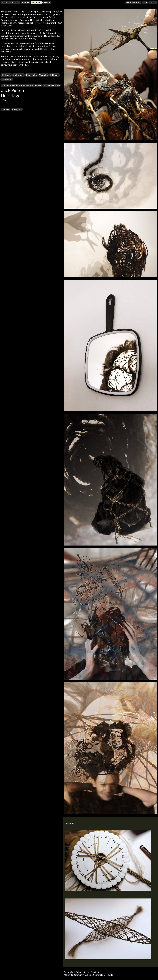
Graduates (37, 3)
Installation (7, 79)
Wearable (44, 75)
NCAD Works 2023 (11, 3)
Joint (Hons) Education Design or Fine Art (21, 85)
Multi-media (18, 75)
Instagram (17, 109)
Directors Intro (133, 3)
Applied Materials (52, 85)
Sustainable (32, 75)
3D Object (6, 75)
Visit (145, 3)
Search (153, 3)
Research (6, 105)
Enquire (6, 109)
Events (47, 3)
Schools (26, 3)
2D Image (55, 75)
